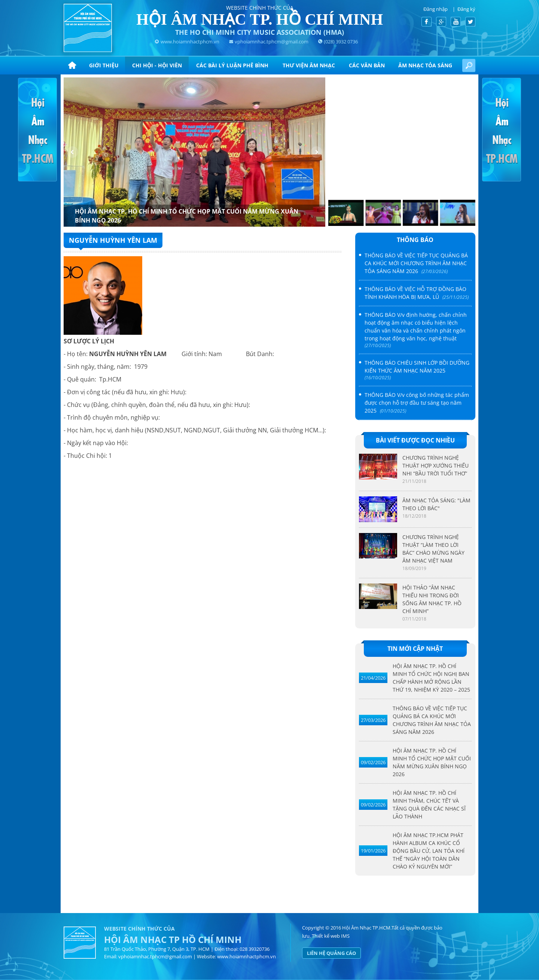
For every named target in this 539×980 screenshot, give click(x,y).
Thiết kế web (326, 936)
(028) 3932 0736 (341, 42)
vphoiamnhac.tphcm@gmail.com (272, 42)
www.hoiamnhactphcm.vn (190, 42)
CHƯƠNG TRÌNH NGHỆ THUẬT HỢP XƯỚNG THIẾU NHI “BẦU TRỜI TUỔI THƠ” (436, 465)
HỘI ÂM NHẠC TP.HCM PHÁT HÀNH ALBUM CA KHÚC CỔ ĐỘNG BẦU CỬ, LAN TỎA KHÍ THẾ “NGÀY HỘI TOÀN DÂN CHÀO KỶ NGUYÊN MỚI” (429, 851)
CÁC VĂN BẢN (367, 65)
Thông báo (415, 240)
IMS (345, 936)
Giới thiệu (104, 65)
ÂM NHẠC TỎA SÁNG (425, 65)
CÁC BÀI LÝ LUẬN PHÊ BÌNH (232, 65)
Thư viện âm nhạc (309, 65)
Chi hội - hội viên (157, 65)
